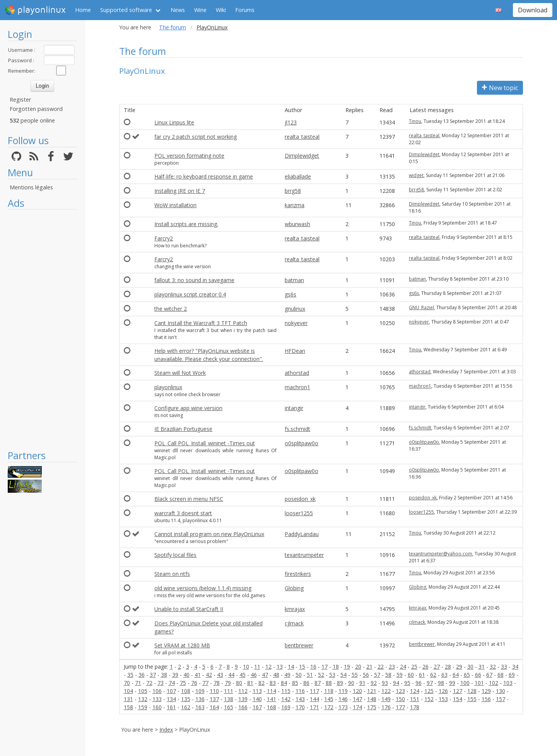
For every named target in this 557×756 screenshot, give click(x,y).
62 (433, 675)
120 (357, 691)
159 (143, 707)
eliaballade (298, 176)
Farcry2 (164, 238)
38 (164, 675)
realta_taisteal (302, 137)
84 (284, 683)
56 (366, 675)
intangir (294, 408)
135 (186, 699)
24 (403, 667)
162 (186, 707)
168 (272, 707)
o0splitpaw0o (302, 443)
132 (143, 699)
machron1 (297, 387)
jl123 (291, 122)
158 (128, 707)
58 (388, 675)
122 (386, 691)
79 (228, 683)
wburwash (297, 224)
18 (336, 667)
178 (415, 707)
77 (205, 683)
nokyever (296, 323)
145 (329, 699)
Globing (294, 588)
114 (272, 691)
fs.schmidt (297, 429)
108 (186, 691)
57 (377, 675)
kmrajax (295, 609)
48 (276, 675)
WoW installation (175, 205)
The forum (173, 27)
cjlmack (294, 623)
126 (443, 691)
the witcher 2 (171, 309)
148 (372, 699)
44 (231, 675)
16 (313, 667)
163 (200, 707)
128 (472, 691)
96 (419, 683)
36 (142, 675)
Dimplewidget (302, 156)
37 (153, 675)
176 (386, 707)
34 (515, 667)
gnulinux (295, 309)
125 (429, 691)
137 (214, 699)
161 (171, 707)
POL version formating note (189, 156)
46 (254, 675)
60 (411, 675)
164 (214, 707)
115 (286, 691)
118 (329, 691)
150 (400, 699)
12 (268, 667)
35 (130, 675)
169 (286, 707)
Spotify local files (175, 555)
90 (351, 683)
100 (465, 683)
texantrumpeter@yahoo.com (441, 554)
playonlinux (35, 10)
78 (217, 683)
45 (243, 675)
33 (504, 667)
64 (456, 675)
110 (214, 691)
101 (479, 683)
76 (194, 683)
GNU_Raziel (421, 307)
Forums (245, 10)
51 (310, 675)
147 (357, 699)
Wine (200, 10)
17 (325, 667)
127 (458, 691)
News (178, 10)
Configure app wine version (188, 408)
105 (143, 691)
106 (157, 691)
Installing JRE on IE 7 (180, 191)
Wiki (221, 10)
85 (295, 683)
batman (294, 280)
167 (257, 707)
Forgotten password (36, 109)
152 (429, 699)
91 (362, 683)
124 (415, 691)
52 (321, 675)
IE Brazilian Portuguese (183, 429)
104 (128, 691)
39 (175, 675)
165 (229, 707)
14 (291, 667)
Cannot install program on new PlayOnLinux (209, 534)
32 (493, 667)
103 (508, 683)
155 (472, 699)
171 (314, 707)
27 (437, 667)
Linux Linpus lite (174, 122)
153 (443, 699)
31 (482, 667)
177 (400, 707)
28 (448, 667)
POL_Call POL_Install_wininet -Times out (205, 443)
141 (272, 699)
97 (430, 683)
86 (306, 683)
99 (452, 683)
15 (302, 667)
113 (257, 691)
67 (489, 675)
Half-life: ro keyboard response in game (204, 176)
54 (343, 675)
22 (381, 667)
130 (501, 691)
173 (343, 707)
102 (494, 683)
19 (347, 667)
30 (470, 667)
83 (273, 683)
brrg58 (293, 191)
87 (318, 683)
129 (486, 691)
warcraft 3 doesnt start (183, 513)
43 (220, 675)
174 (357, 707)
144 (314, 699)
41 (198, 675)
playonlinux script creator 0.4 (190, 294)
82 (261, 683)
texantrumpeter (304, 555)
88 (329, 683)
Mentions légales (31, 187)
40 (186, 675)
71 (138, 683)
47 (265, 675)
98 (441, 683)
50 (299, 675)
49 (287, 675)
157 (501, 699)
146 (343, 699)
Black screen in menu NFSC (189, 499)
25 (414, 667)
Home (83, 10)
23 (392, 667)
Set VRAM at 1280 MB (182, 645)
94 (396, 683)
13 (280, 667)
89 (340, 683)
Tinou (415, 121)
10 (246, 667)
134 (171, 699)
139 (243, 699)
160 (157, 707)
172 (329, 707)
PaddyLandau (302, 534)
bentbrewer (299, 645)
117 (314, 691)
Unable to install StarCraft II (189, 609)
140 (257, 699)
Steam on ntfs (172, 574)
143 (300, 699)
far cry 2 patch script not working (196, 137)
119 (343, 691)
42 (209, 675)
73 (161, 683)
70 (127, 683)
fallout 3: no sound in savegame (194, 280)
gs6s (290, 294)
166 (243, 707)
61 (422, 675)
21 (369, 667)
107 (171, 691)
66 (478, 675)
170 (300, 707)
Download (533, 10)
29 (459, 667)
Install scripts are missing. (186, 224)
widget (416, 175)
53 (332, 675)
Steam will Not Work (180, 373)
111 (229, 691)
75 (183, 683)
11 (257, 667)
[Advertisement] (42, 329)
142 (286, 699)
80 (239, 683)
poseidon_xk (300, 499)
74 (172, 683)
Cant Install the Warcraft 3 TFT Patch (201, 323)
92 (374, 683)
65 (467, 675)
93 (385, 683)
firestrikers (298, 574)
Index (166, 730)
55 (355, 675)
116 (300, 691)
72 (149, 683)
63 (444, 675)
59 (400, 675)
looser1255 (299, 513)
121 (372, 691)
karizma (295, 205)
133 (157, 699)
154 (458, 699)
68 (501, 675)
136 (200, 699)
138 (229, 699)
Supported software (126, 10)
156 (486, 699)
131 (128, 699)
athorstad (297, 373)
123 (400, 691)
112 (243, 691)
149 (386, 699)
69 (512, 675)
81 (250, 683)
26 (425, 667)
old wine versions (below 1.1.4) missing (203, 588)
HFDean (295, 351)
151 (415, 699)
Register (20, 100)
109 (200, 691)
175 (372, 707)
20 (358, 667)
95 (407, 683)
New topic (500, 88)
